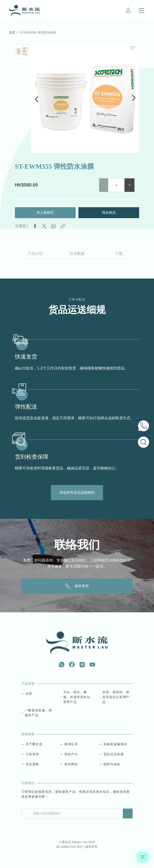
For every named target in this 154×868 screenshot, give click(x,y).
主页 (12, 33)
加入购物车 (45, 212)
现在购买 (109, 212)
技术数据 (77, 253)
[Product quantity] (116, 185)
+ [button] (129, 184)
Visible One (69, 847)
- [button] (104, 184)
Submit (128, 813)
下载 (119, 253)
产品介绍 (35, 253)
